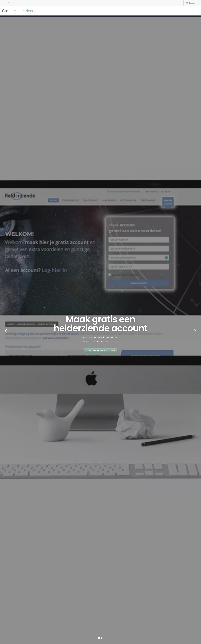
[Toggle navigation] (198, 11)
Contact (192, 3)
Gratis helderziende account (100, 350)
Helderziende (19, 11)
